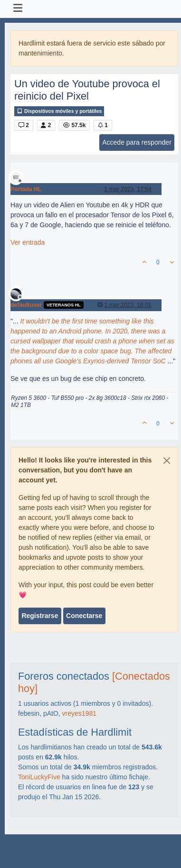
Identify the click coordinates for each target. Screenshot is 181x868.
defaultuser (26, 305)
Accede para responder (137, 142)
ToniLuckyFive (39, 777)
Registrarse (40, 616)
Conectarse (84, 616)
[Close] (167, 461)
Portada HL (26, 189)
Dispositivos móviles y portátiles (59, 111)
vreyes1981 (79, 713)
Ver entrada (28, 242)
